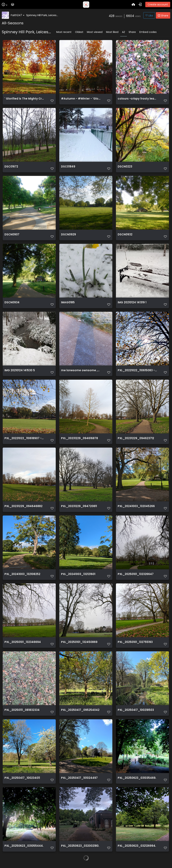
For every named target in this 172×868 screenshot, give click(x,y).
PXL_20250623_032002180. (80, 846)
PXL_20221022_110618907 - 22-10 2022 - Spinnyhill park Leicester (24, 438)
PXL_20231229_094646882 (23, 506)
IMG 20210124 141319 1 (132, 302)
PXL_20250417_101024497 (79, 778)
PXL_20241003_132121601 (78, 574)
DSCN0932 (125, 235)
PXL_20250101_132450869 (79, 642)
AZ (124, 32)
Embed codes (148, 32)
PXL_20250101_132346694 (23, 642)
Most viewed (95, 32)
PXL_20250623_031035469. (137, 778)
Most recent (64, 32)
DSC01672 (11, 167)
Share (132, 32)
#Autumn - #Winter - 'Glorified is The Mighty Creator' (81, 99)
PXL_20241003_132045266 (136, 506)
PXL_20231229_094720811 (79, 506)
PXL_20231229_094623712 (136, 438)
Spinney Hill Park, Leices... (42, 15)
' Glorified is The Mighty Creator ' (24, 99)
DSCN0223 (125, 167)
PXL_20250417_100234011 (22, 778)
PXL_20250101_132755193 (135, 642)
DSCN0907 (12, 235)
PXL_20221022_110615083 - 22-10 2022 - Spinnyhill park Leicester (138, 370)
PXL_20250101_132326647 (136, 574)
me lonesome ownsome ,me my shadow (81, 370)
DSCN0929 (69, 235)
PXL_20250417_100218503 (136, 710)
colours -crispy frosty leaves (138, 99)
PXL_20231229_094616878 (80, 438)
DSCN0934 (12, 302)
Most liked (112, 32)
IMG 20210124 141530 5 (20, 370)
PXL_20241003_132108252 (22, 574)
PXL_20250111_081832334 (22, 710)
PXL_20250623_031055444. (24, 846)
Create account (158, 4)
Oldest (79, 32)
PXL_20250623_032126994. (137, 846)
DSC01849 (68, 167)
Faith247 (18, 15)
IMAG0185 (68, 302)
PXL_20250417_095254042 (80, 710)
